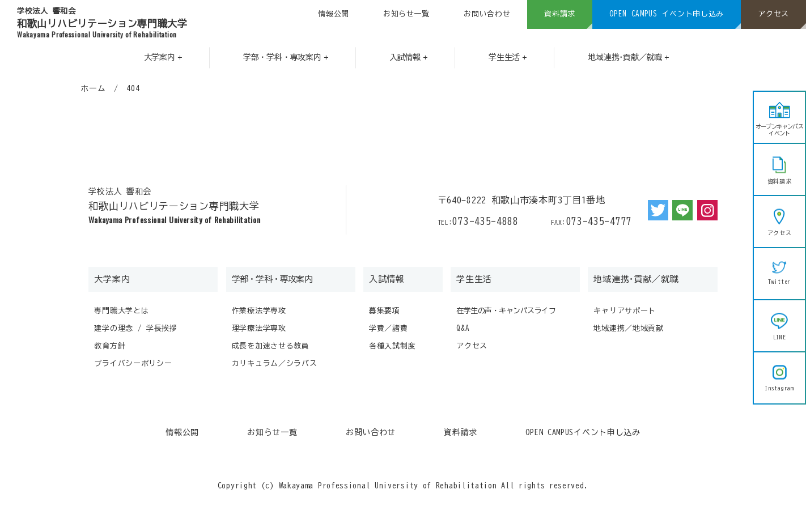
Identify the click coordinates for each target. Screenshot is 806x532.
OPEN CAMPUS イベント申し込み (667, 14)
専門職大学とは (121, 311)
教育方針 (110, 346)
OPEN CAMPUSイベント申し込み (583, 432)
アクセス (773, 14)
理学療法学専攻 (259, 328)
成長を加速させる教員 (271, 346)
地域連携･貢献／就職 (636, 279)
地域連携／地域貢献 (628, 328)
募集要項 (385, 311)
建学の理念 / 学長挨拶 (135, 328)
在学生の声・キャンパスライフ (506, 311)
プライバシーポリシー (133, 363)
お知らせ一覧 (406, 14)
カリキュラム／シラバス (275, 363)
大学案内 (112, 279)
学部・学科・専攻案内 (272, 279)
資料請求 (560, 14)
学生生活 (474, 279)
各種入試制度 (392, 346)
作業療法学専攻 (259, 311)
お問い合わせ (487, 14)
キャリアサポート (625, 311)
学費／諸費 (389, 328)
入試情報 (387, 279)
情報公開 (334, 14)
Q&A (463, 328)
